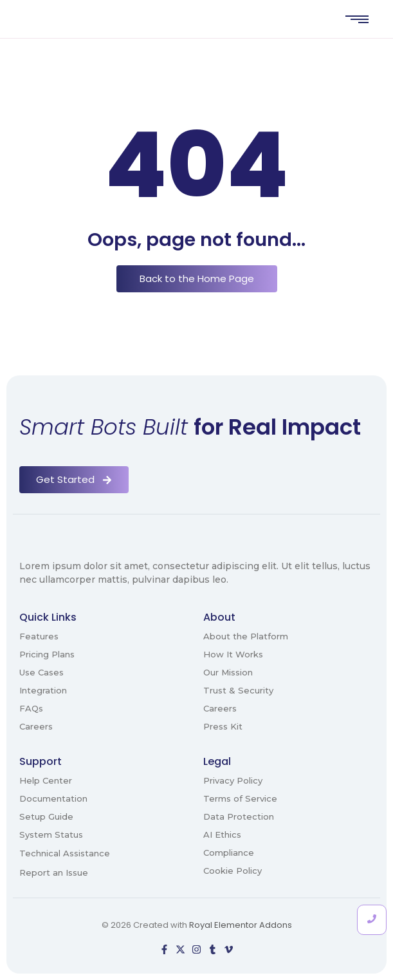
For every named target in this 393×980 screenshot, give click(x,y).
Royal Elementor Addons (241, 925)
